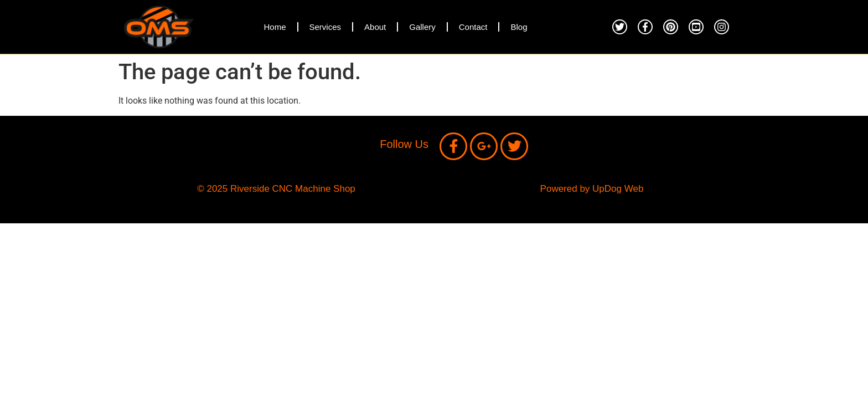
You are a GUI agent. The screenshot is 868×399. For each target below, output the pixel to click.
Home (275, 27)
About (375, 27)
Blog (519, 27)
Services (325, 27)
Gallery (422, 27)
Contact (473, 27)
